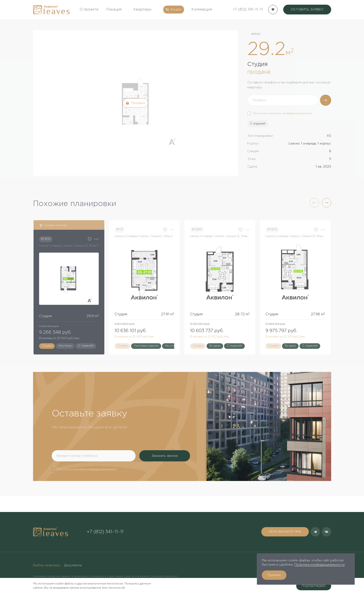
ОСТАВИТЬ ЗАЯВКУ (307, 10)
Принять (274, 575)
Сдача (252, 167)
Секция (253, 151)
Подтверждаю (314, 586)
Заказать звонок (165, 456)
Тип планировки (260, 136)
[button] (327, 203)
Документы (73, 565)
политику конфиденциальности (290, 113)
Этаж (252, 159)
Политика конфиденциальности (320, 565)
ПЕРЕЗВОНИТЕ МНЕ (285, 532)
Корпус (253, 144)
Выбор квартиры (47, 565)
